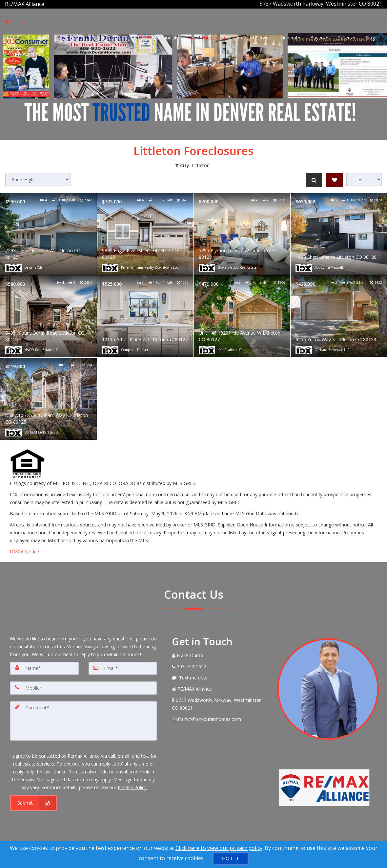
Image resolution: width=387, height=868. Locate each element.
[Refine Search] (314, 179)
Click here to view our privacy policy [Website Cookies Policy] (219, 848)
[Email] (123, 667)
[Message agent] (219, 677)
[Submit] (33, 802)
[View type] (364, 178)
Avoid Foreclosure (207, 37)
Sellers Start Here (123, 37)
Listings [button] (38, 37)
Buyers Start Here (76, 37)
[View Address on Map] (219, 703)
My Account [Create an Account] (25, 53)
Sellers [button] (347, 37)
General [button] (291, 37)
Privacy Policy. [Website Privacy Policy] (133, 787)
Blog (370, 37)
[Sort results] (38, 178)
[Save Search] (335, 179)
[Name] (44, 667)
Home (11, 37)
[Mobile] (83, 687)
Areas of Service (254, 37)
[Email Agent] (10, 21)
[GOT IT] (231, 858)
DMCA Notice (24, 551)
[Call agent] (45, 4)
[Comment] (83, 720)
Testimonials (165, 37)
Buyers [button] (319, 37)
